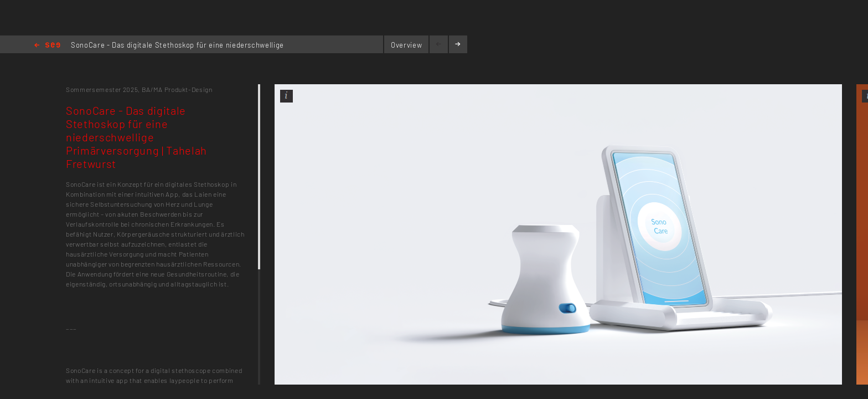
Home (47, 46)
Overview (406, 45)
